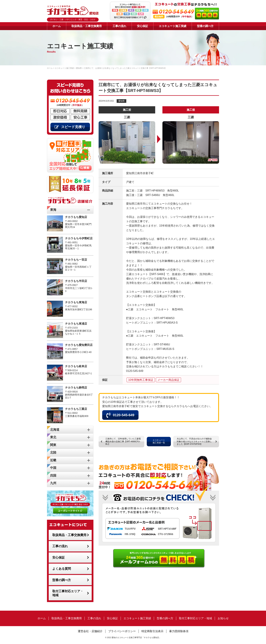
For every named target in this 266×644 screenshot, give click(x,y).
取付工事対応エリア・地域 (68, 593)
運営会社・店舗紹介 (90, 631)
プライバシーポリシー (122, 631)
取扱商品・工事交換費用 (87, 26)
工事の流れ (119, 26)
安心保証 (142, 26)
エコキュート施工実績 (173, 26)
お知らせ (223, 618)
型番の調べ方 (205, 26)
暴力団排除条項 (179, 631)
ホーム (57, 26)
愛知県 (121, 101)
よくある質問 (62, 569)
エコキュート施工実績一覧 (159, 441)
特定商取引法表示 (152, 631)
